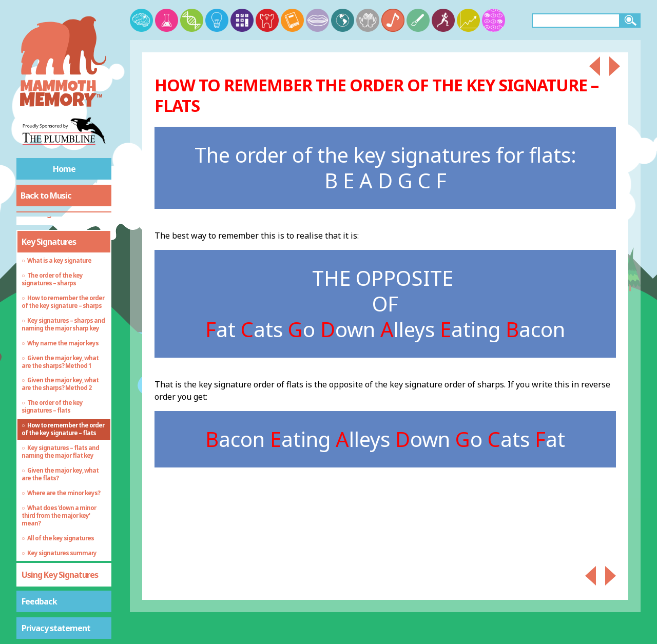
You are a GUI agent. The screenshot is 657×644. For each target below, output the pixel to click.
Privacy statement (56, 628)
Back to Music (46, 196)
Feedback (39, 601)
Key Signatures (49, 242)
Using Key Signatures (60, 575)
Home (64, 169)
